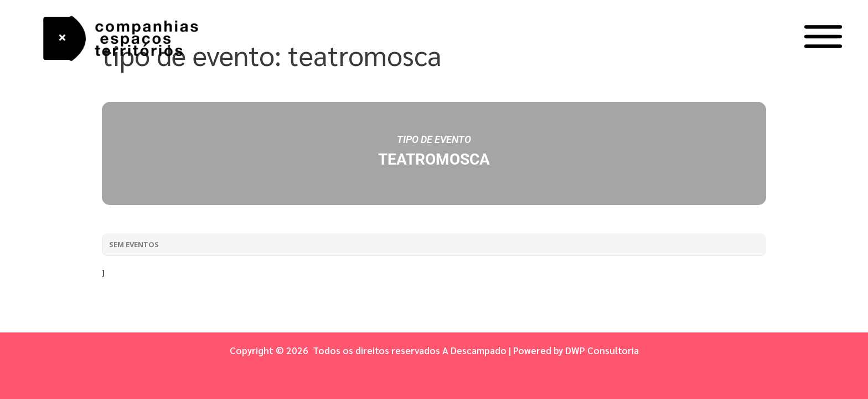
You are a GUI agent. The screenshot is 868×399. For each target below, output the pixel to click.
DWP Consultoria (602, 350)
